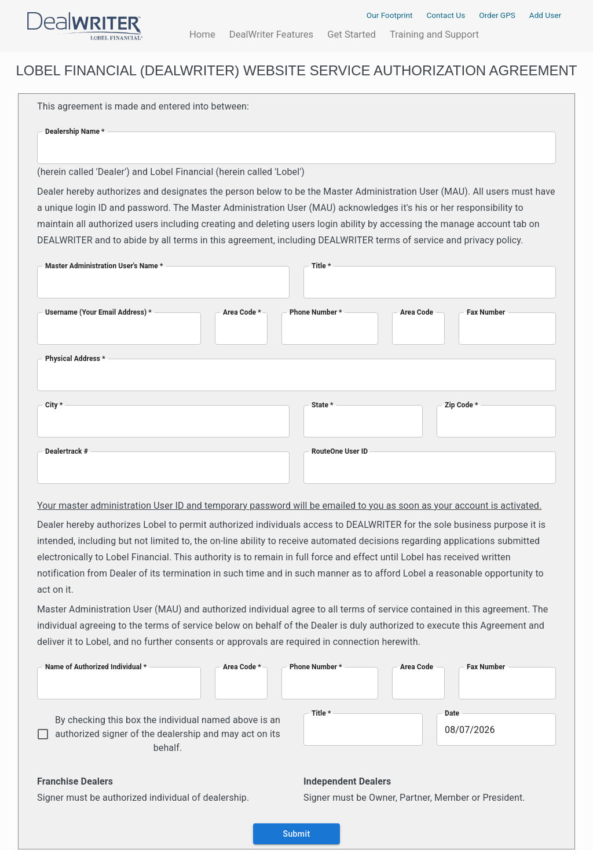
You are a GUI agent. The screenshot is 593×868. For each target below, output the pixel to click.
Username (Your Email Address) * (98, 312)
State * (323, 404)
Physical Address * (75, 358)
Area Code (417, 312)
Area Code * (242, 312)
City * (54, 404)
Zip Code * (462, 404)
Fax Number (486, 312)
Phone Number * (316, 312)
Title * (321, 265)
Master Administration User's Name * (104, 265)
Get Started (352, 34)
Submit (296, 834)
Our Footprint (390, 15)
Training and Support (434, 34)
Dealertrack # (67, 451)
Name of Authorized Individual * (96, 667)
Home (202, 34)
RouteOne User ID (340, 451)
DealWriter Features (271, 34)
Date (452, 713)
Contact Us (446, 15)
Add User (545, 14)
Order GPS (497, 15)
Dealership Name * (75, 132)
